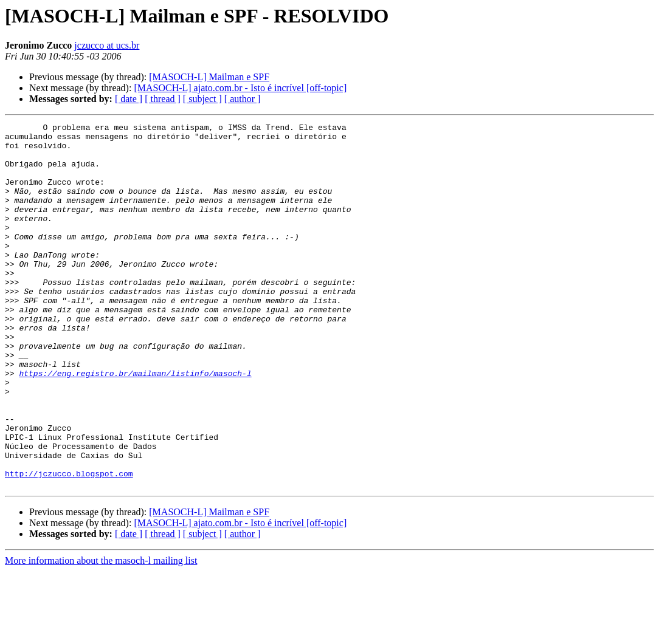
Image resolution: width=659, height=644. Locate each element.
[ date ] (129, 99)
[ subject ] (202, 99)
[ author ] (243, 99)
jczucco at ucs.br (107, 45)
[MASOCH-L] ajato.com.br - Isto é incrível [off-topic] (240, 88)
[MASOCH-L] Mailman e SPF (209, 77)
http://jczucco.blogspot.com (69, 544)
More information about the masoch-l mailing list (101, 633)
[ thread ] (163, 99)
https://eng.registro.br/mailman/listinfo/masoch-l (135, 424)
